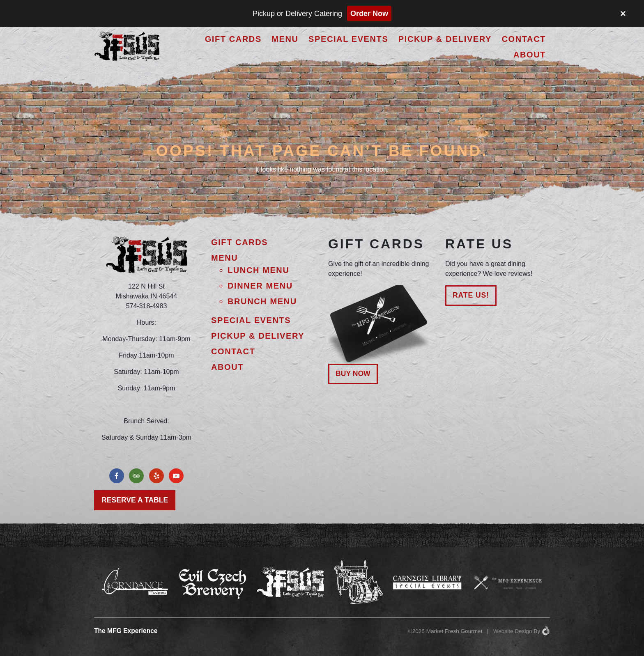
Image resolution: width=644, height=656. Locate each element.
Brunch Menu (262, 301)
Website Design (513, 631)
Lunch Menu (258, 270)
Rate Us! (471, 295)
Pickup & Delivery (445, 39)
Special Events (348, 39)
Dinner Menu (260, 286)
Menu (285, 39)
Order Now (369, 14)
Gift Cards (233, 39)
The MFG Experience (126, 631)
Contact (524, 39)
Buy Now (353, 374)
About (530, 55)
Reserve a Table (135, 500)
